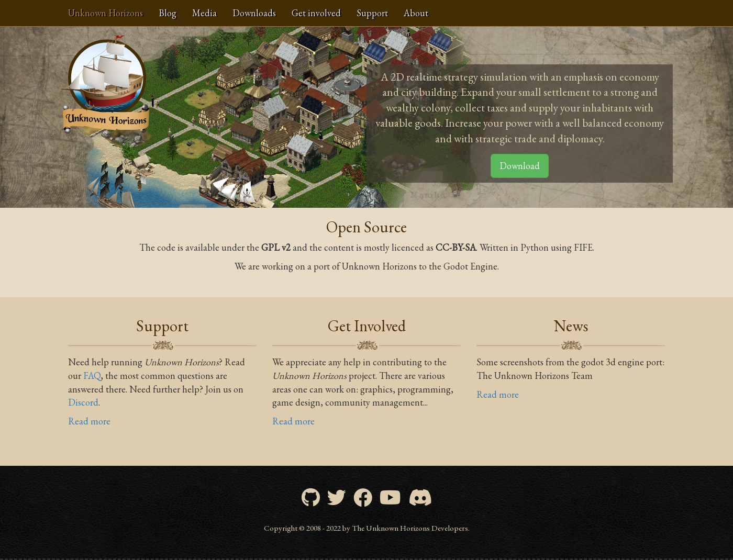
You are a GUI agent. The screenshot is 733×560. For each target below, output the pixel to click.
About (416, 13)
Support (372, 13)
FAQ (92, 376)
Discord (83, 402)
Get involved (316, 13)
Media (204, 13)
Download (520, 166)
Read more (89, 421)
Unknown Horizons (105, 13)
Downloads (254, 13)
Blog (168, 13)
